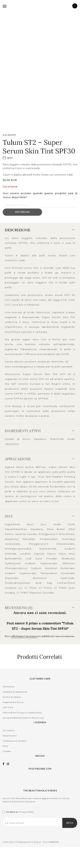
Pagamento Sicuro (13, 702)
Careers (7, 751)
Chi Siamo (8, 730)
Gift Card (8, 707)
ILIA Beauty (9, 135)
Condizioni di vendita (14, 741)
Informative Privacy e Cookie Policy (22, 713)
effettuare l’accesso (24, 636)
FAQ (5, 746)
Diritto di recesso (12, 697)
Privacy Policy (26, 812)
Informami (22, 212)
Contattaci (9, 687)
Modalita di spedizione (15, 692)
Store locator (10, 736)
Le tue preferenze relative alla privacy (23, 718)
